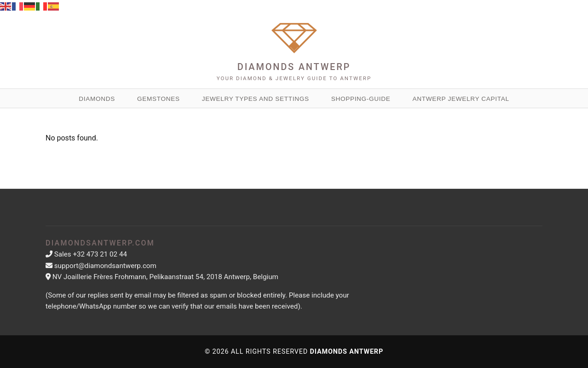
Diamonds (97, 99)
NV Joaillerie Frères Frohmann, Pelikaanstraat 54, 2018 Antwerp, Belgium (165, 277)
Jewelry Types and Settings (256, 99)
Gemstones (159, 99)
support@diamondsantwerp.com (105, 266)
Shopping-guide (361, 99)
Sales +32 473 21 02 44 (91, 254)
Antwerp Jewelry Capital (461, 99)
